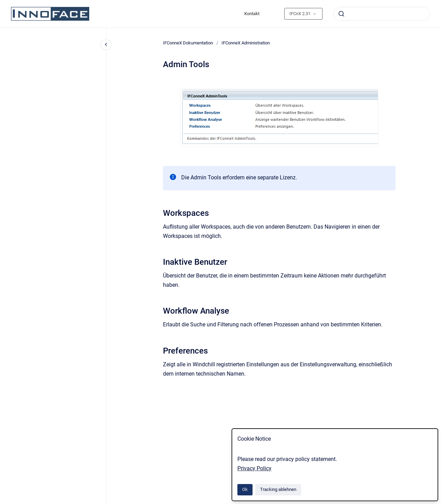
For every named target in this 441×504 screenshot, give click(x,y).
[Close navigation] (106, 44)
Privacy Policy (254, 468)
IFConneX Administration (246, 43)
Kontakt (252, 14)
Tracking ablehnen (278, 489)
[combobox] (382, 14)
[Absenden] (341, 14)
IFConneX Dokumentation (188, 43)
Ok (245, 489)
